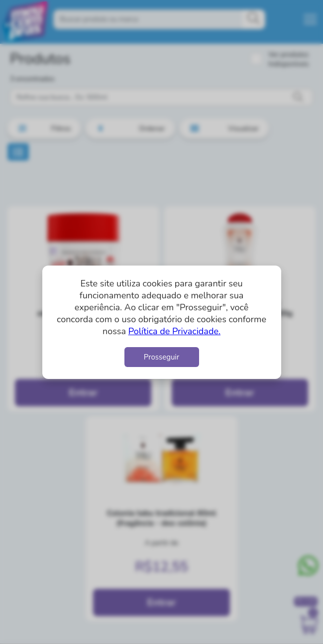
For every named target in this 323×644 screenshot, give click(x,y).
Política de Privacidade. (174, 331)
